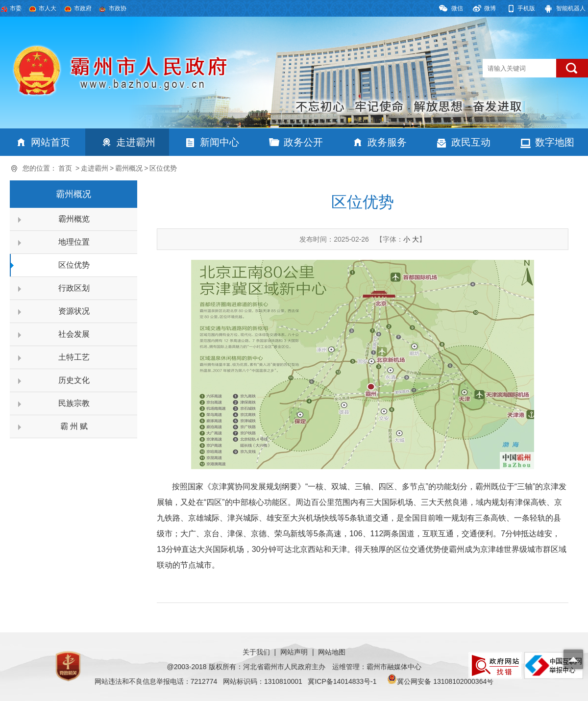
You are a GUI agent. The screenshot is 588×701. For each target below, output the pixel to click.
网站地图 (332, 652)
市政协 (118, 8)
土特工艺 (74, 357)
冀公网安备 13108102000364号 (445, 681)
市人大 (48, 8)
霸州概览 (74, 219)
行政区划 (74, 288)
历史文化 (74, 380)
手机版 (526, 8)
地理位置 (74, 242)
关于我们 (256, 652)
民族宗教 (74, 403)
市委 (16, 8)
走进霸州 (136, 142)
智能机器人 (571, 8)
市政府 (83, 8)
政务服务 (387, 142)
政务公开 (303, 142)
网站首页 (50, 142)
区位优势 (163, 168)
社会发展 (74, 334)
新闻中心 (220, 142)
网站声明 (294, 652)
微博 (490, 8)
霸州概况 (129, 168)
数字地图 (555, 142)
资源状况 (74, 311)
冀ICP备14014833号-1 (342, 681)
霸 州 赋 (74, 426)
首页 (65, 168)
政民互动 (471, 142)
